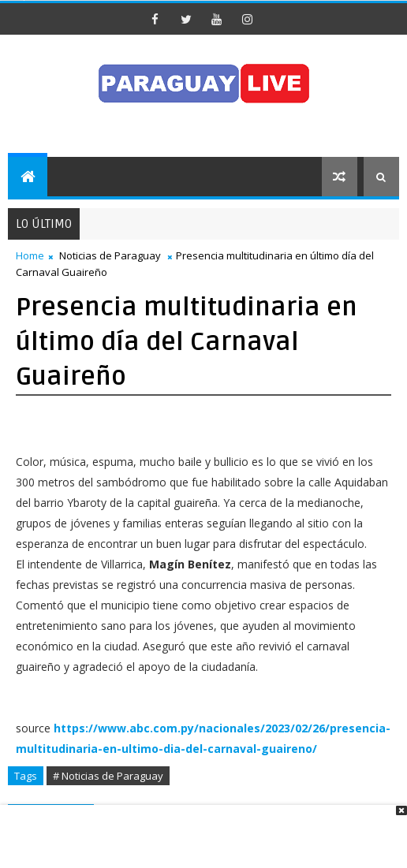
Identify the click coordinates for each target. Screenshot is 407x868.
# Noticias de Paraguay (108, 776)
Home (30, 255)
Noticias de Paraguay (110, 255)
